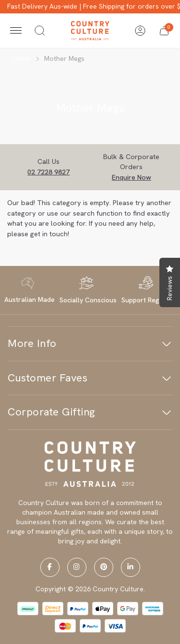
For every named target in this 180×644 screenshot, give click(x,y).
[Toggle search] (40, 31)
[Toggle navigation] (16, 31)
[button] (164, 31)
